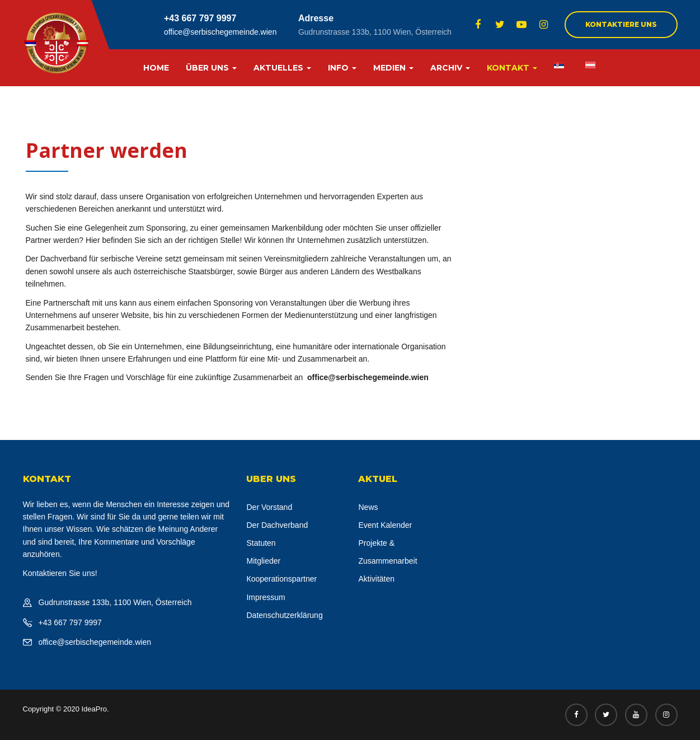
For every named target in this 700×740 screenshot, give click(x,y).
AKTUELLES (282, 68)
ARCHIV (450, 68)
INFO (342, 68)
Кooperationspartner (281, 579)
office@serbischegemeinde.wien (220, 32)
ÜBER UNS (211, 68)
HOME (156, 68)
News (368, 507)
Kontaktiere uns (621, 24)
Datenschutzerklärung (284, 615)
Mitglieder (263, 561)
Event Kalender (385, 525)
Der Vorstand (269, 507)
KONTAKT (512, 68)
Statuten (261, 543)
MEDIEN (393, 68)
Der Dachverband (277, 525)
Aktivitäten (376, 579)
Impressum (266, 597)
